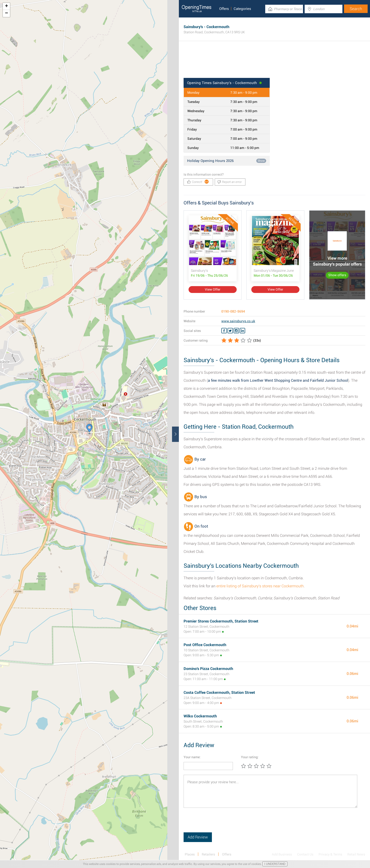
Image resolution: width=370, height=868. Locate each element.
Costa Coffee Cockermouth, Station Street (219, 692)
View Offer (213, 289)
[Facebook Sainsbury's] (224, 331)
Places (190, 854)
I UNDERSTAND (275, 864)
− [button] (6, 13)
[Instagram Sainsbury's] (236, 331)
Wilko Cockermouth (200, 716)
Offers (224, 9)
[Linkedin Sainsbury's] (242, 331)
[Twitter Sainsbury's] (230, 331)
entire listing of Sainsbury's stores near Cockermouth (260, 586)
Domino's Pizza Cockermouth (208, 669)
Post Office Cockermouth (205, 645)
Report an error (229, 182)
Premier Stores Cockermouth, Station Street (221, 621)
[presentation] (219, 823)
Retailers (208, 854)
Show (261, 161)
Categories (242, 9)
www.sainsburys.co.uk (238, 321)
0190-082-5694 (233, 311)
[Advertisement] (274, 63)
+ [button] (6, 6)
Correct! (198, 182)
